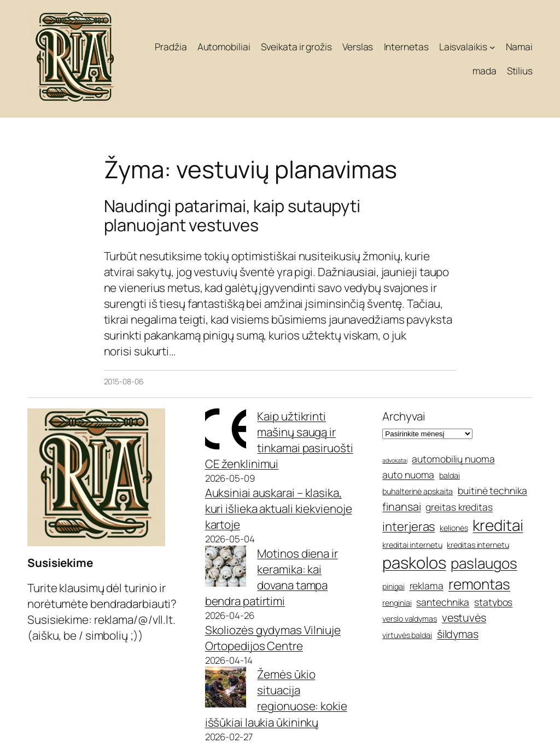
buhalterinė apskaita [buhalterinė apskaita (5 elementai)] (418, 491)
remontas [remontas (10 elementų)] (479, 584)
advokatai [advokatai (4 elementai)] (395, 460)
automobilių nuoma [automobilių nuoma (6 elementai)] (453, 459)
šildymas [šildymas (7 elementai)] (458, 634)
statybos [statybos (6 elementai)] (493, 602)
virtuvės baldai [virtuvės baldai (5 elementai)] (407, 635)
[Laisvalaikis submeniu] (492, 46)
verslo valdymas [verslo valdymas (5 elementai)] (410, 619)
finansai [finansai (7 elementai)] (401, 507)
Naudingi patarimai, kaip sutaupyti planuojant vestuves (232, 215)
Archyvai (404, 416)
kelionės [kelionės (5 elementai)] (454, 528)
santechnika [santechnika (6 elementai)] (443, 602)
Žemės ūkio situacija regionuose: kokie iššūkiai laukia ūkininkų (276, 698)
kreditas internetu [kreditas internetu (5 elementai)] (478, 545)
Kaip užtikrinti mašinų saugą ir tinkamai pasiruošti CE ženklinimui (279, 440)
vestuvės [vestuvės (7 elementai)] (464, 618)
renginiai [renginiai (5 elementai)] (397, 603)
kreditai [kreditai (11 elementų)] (498, 525)
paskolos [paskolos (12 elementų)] (414, 563)
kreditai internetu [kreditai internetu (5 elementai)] (412, 545)
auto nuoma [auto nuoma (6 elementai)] (408, 475)
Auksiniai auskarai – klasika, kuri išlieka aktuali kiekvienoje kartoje (279, 508)
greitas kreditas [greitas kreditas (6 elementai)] (459, 507)
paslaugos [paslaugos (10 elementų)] (484, 563)
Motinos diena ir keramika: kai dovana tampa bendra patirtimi (272, 577)
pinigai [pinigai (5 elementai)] (393, 586)
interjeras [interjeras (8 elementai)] (409, 526)
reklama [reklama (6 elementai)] (427, 586)
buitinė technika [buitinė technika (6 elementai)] (492, 490)
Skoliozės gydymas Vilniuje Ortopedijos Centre (273, 638)
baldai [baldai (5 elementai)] (449, 475)
